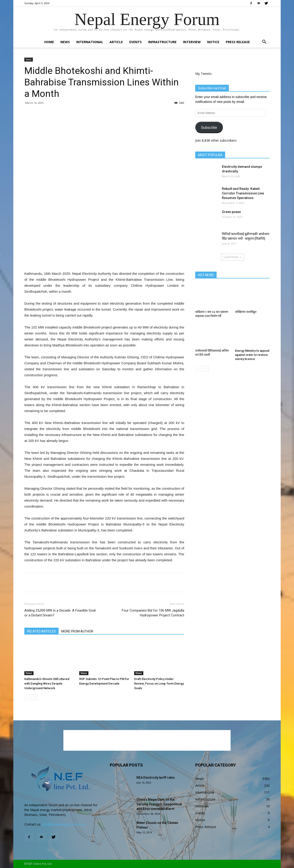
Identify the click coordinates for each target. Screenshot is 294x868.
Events (136, 42)
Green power (232, 212)
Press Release (238, 42)
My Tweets (204, 74)
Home (49, 42)
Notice (213, 42)
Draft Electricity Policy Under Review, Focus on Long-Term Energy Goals (159, 684)
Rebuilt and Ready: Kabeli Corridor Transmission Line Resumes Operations (243, 193)
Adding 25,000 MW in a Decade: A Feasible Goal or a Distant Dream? (60, 613)
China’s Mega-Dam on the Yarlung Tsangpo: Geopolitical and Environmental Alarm (159, 804)
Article (116, 42)
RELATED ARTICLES (41, 631)
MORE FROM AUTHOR (77, 631)
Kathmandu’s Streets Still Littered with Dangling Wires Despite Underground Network (47, 684)
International (90, 42)
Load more (233, 257)
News (65, 42)
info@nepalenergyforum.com (64, 824)
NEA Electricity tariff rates (156, 778)
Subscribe (209, 128)
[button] (264, 42)
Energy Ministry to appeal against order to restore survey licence (252, 355)
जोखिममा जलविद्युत (246, 312)
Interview (192, 42)
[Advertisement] (104, 259)
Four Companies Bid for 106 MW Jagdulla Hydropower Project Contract (153, 613)
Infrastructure (162, 42)
